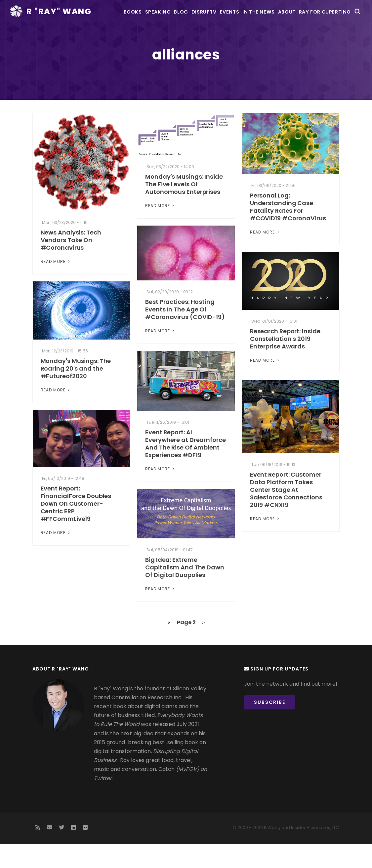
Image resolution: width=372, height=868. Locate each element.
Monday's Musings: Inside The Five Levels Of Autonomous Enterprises (184, 208)
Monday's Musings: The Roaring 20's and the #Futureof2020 (76, 392)
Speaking (115, 36)
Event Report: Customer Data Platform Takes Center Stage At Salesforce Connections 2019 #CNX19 (286, 513)
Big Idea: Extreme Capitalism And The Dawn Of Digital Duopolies (185, 591)
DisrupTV (176, 36)
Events (210, 36)
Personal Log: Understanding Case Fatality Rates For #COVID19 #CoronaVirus (288, 231)
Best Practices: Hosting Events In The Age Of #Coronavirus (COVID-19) (185, 333)
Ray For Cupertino (330, 36)
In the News (247, 36)
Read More (56, 285)
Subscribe (275, 728)
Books (82, 36)
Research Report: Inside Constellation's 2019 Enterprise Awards (285, 362)
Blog (145, 36)
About (283, 36)
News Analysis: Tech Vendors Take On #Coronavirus (71, 264)
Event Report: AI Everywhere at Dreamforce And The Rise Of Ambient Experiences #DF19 (186, 467)
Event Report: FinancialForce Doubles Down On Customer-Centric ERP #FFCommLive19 (76, 527)
